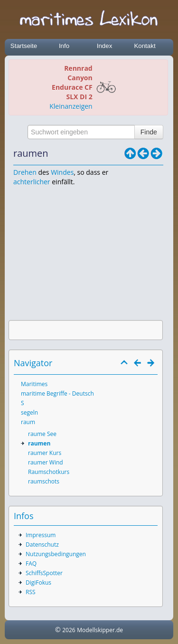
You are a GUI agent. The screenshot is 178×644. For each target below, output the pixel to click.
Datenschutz (42, 545)
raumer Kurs (45, 453)
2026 (69, 630)
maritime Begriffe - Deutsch (57, 393)
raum (28, 422)
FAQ (31, 563)
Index (105, 46)
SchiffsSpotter (44, 573)
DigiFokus (38, 582)
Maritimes (34, 384)
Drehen (25, 172)
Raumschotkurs (49, 472)
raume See (42, 434)
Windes (62, 172)
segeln (29, 412)
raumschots (44, 481)
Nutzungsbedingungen (56, 554)
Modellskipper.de (100, 630)
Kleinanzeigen (71, 106)
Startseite (24, 46)
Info (64, 46)
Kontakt (145, 46)
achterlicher (32, 182)
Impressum (41, 535)
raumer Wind (46, 462)
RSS (31, 592)
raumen (39, 443)
